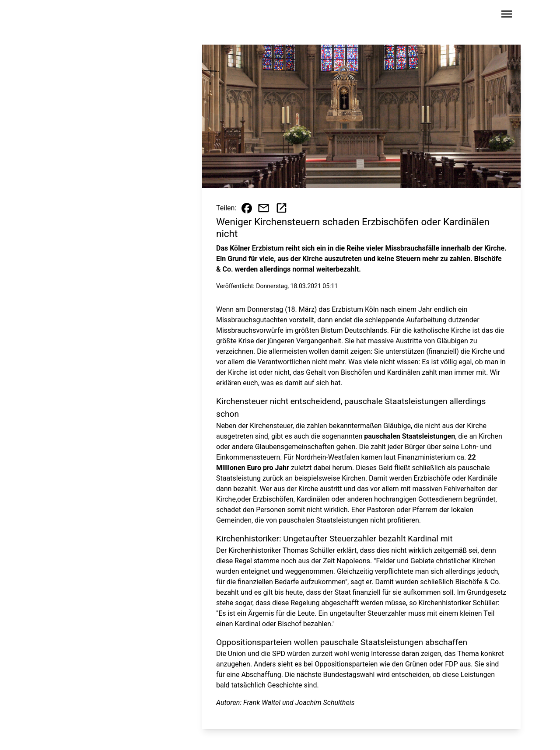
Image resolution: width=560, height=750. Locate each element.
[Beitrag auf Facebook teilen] (247, 208)
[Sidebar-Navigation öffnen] (507, 16)
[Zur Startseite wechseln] (67, 16)
